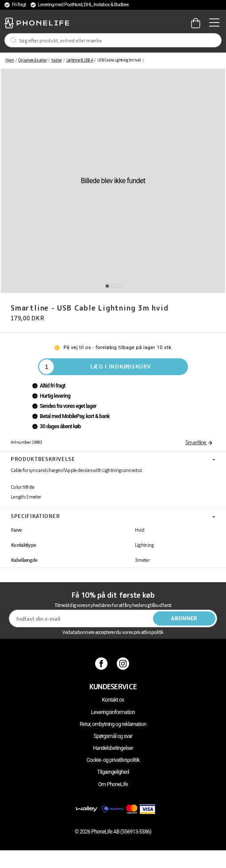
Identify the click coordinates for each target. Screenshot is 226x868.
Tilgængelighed (113, 772)
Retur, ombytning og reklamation (113, 724)
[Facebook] (102, 664)
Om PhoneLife (113, 784)
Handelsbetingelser (113, 748)
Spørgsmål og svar (113, 736)
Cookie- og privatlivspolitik (113, 760)
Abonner (184, 618)
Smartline (199, 442)
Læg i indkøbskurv (121, 366)
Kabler (57, 60)
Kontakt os (113, 700)
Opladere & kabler (33, 60)
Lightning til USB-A (80, 60)
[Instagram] (124, 664)
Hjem (10, 60)
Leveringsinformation (113, 712)
